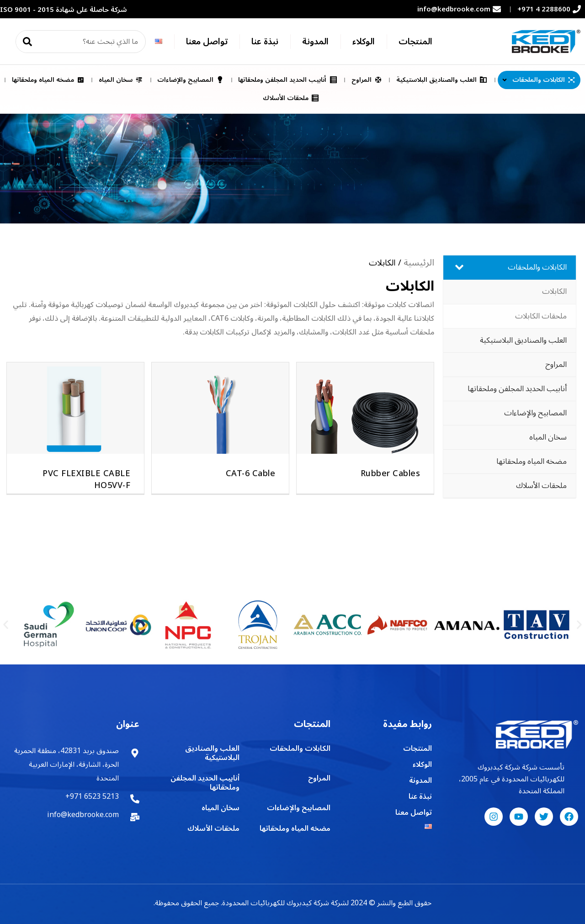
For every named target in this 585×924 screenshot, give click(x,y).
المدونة (315, 42)
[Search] (27, 42)
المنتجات (415, 42)
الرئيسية (419, 263)
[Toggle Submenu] (459, 267)
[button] (6, 625)
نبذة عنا (265, 42)
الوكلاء (364, 42)
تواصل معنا (207, 42)
